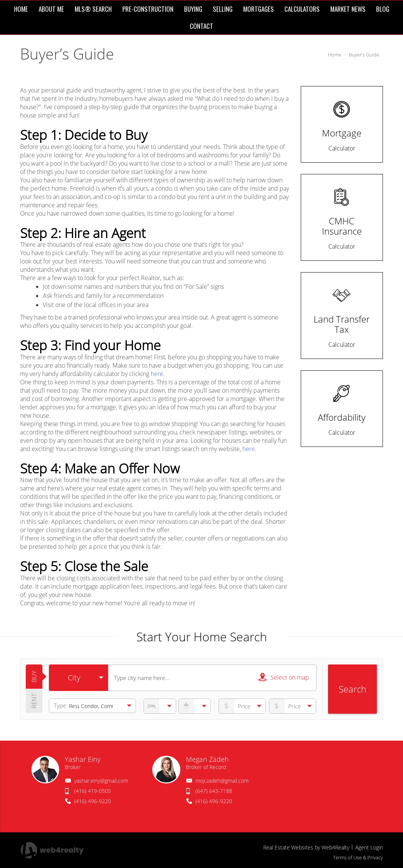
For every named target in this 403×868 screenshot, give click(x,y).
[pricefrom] (293, 706)
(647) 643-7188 (214, 791)
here (157, 374)
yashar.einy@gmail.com (101, 781)
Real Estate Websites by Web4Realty (306, 847)
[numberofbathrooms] (195, 706)
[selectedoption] (78, 678)
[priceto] (242, 706)
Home (335, 55)
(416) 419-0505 (93, 791)
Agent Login (369, 847)
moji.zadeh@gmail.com (222, 781)
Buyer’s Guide (364, 55)
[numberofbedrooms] (160, 706)
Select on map (284, 677)
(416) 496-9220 (93, 801)
